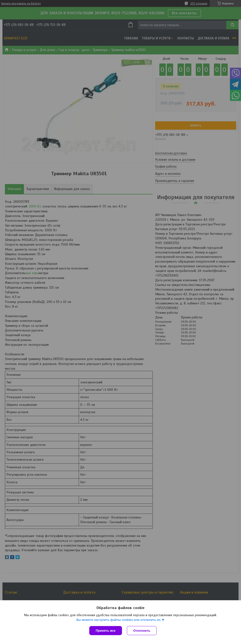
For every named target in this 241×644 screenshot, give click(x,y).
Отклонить (142, 631)
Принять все (106, 631)
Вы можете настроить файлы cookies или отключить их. (119, 620)
